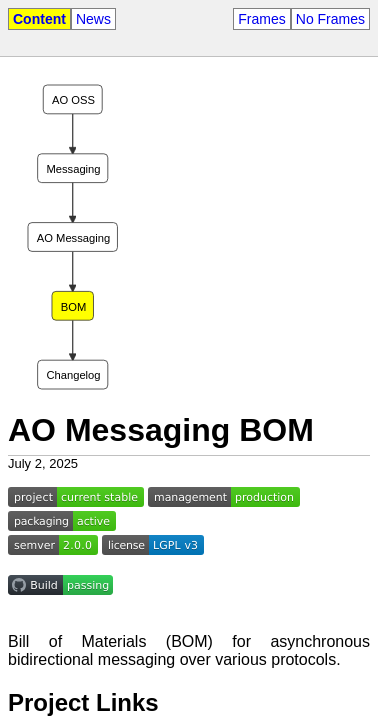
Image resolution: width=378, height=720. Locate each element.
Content (39, 19)
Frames (261, 19)
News (93, 19)
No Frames (330, 19)
